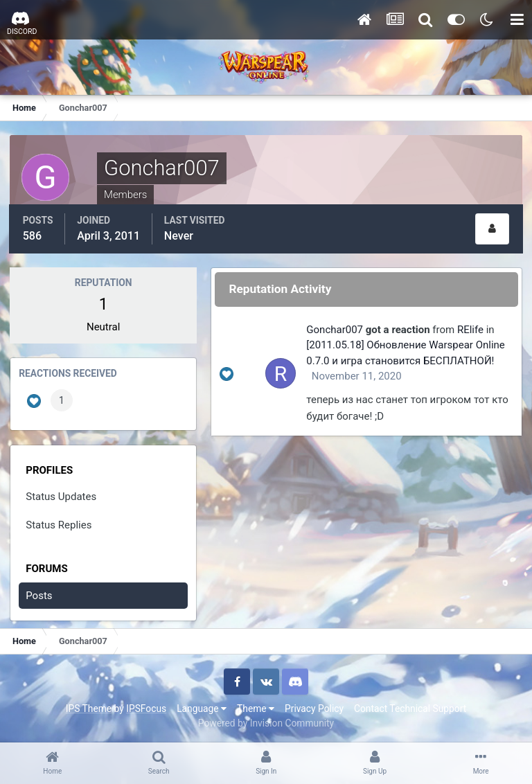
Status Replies (59, 523)
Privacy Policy (314, 707)
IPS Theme (89, 707)
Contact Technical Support (410, 707)
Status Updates (62, 495)
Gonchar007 (337, 328)
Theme (256, 707)
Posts (39, 594)
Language (202, 707)
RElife (472, 328)
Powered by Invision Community (266, 721)
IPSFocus (146, 707)
